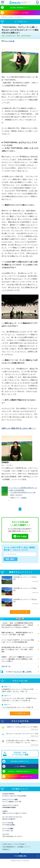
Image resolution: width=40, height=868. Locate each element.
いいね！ (20, 766)
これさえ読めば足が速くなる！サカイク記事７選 (17, 707)
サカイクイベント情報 (20, 801)
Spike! (20, 812)
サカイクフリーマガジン (20, 807)
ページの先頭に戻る (20, 856)
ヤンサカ (20, 836)
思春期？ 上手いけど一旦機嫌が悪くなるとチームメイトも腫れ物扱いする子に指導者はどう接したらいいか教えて (17, 659)
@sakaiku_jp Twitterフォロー (20, 761)
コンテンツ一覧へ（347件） (23, 672)
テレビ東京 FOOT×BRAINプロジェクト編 (23, 492)
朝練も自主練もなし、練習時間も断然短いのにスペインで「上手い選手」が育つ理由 (17, 634)
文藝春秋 (24, 498)
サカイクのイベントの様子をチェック (20, 777)
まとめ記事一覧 (20, 713)
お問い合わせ (7, 844)
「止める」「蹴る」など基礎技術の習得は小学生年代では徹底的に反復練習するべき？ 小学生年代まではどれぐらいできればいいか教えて (17, 625)
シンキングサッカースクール (20, 818)
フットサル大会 (20, 824)
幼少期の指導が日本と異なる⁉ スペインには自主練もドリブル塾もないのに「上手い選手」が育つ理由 (18, 649)
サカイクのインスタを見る (20, 13)
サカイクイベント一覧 (20, 612)
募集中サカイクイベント (21, 572)
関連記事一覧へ (7, 666)
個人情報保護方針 (9, 847)
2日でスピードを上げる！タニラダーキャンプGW (22, 734)
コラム (11, 17)
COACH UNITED (20, 795)
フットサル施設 (20, 830)
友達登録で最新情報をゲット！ (20, 8)
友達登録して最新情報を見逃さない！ (20, 771)
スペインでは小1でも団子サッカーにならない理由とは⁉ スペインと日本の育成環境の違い (18, 641)
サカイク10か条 (9, 41)
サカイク (4, 17)
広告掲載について (23, 847)
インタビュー (19, 17)
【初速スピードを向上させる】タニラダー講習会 (22, 727)
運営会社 (6, 849)
